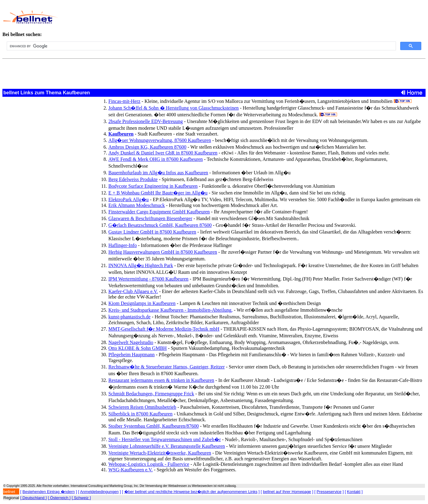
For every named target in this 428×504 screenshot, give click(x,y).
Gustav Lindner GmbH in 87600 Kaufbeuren (152, 232)
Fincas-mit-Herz (124, 101)
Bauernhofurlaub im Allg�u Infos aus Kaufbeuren (158, 173)
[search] (201, 46)
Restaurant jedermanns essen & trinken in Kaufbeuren (161, 380)
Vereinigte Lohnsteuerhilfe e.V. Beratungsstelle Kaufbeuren (167, 446)
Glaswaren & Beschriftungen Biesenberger (150, 218)
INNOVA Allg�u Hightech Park (141, 265)
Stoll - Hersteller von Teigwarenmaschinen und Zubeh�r (165, 439)
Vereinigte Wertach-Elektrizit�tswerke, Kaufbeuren (160, 453)
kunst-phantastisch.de (129, 317)
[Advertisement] (199, 17)
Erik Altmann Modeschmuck (137, 205)
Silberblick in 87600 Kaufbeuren (140, 414)
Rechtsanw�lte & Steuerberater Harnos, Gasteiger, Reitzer (167, 367)
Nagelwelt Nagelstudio (131, 342)
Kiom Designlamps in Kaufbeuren (142, 303)
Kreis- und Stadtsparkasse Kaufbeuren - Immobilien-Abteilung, (170, 310)
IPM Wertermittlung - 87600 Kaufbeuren (148, 279)
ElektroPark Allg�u (129, 199)
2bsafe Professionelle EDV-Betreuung (146, 121)
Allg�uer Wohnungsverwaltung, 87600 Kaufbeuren (160, 140)
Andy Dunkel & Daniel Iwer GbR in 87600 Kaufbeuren (163, 153)
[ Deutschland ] (33, 498)
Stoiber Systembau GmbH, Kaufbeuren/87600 (154, 426)
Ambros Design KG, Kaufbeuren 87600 (147, 147)
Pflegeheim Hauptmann (132, 355)
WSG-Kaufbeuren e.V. (131, 470)
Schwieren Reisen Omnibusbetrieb (142, 407)
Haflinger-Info (123, 245)
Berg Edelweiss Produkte (133, 179)
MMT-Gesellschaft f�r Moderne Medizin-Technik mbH (164, 329)
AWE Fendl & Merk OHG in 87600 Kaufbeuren (156, 159)
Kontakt (354, 492)
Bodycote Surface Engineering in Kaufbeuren (153, 186)
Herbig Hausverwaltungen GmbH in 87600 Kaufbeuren (163, 252)
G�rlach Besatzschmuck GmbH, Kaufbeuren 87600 (160, 225)
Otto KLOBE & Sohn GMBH (138, 348)
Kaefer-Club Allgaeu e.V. (133, 291)
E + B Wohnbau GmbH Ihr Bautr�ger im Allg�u (158, 193)
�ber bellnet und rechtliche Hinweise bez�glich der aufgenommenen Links (191, 492)
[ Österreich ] (59, 498)
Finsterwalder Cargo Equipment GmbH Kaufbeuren (159, 212)
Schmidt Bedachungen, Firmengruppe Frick (151, 394)
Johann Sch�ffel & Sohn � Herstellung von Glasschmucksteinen (174, 108)
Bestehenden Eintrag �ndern (49, 492)
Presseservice (329, 492)
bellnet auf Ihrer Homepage (287, 492)
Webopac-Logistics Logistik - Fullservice (149, 464)
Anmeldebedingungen (99, 492)
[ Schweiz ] (81, 498)
